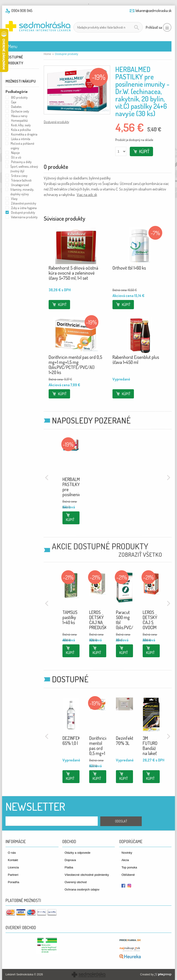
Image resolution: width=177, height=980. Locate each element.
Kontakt (13, 860)
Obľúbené (128, 875)
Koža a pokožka (21, 130)
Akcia (125, 860)
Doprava (70, 860)
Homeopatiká (19, 120)
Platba (69, 867)
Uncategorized (20, 185)
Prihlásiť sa (154, 27)
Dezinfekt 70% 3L (125, 741)
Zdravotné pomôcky (24, 203)
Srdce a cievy (19, 176)
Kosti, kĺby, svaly (21, 125)
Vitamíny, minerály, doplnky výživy (22, 192)
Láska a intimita (21, 139)
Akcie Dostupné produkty (100, 546)
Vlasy (14, 199)
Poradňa (13, 882)
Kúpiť (144, 151)
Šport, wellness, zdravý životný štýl (24, 169)
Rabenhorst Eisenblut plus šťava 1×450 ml (136, 360)
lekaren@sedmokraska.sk (153, 11)
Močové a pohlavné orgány (22, 146)
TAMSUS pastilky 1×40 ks (70, 617)
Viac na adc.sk (87, 195)
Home (47, 54)
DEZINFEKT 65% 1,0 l (73, 741)
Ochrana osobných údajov (82, 889)
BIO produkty (19, 97)
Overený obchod (75, 882)
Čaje (14, 102)
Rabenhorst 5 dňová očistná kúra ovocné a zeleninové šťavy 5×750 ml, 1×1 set (73, 273)
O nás (12, 853)
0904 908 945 (22, 11)
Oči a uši (16, 157)
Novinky (127, 853)
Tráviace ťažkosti (21, 180)
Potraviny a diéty (21, 162)
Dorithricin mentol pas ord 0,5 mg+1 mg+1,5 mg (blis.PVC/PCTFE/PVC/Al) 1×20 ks (75, 365)
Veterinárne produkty (24, 217)
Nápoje (15, 153)
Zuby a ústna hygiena (24, 208)
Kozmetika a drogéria (24, 134)
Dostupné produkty (56, 122)
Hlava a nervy (19, 116)
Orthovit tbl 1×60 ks (129, 268)
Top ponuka (129, 867)
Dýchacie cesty (20, 111)
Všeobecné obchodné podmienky (87, 875)
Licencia (13, 867)
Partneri (13, 875)
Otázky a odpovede (77, 853)
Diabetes (16, 107)
